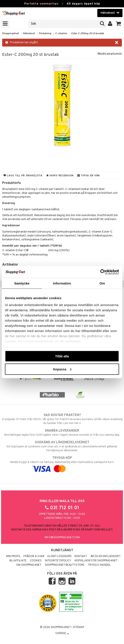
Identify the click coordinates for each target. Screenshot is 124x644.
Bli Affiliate (18, 561)
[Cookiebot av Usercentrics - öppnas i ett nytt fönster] (100, 272)
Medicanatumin (110, 54)
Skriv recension (60, 176)
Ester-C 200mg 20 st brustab (88, 34)
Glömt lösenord (59, 556)
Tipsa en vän (88, 176)
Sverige (62, 633)
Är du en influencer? (105, 556)
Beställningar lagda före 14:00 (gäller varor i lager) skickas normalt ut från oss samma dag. (62, 433)
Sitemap (79, 627)
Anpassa (62, 369)
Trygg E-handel (99, 565)
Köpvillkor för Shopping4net (96, 561)
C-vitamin (61, 34)
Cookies (36, 561)
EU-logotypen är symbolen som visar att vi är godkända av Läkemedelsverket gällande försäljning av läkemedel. (62, 446)
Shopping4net (11, 34)
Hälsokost (29, 34)
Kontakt (81, 556)
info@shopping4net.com (62, 538)
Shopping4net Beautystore (65, 565)
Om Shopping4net (29, 565)
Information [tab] (62, 283)
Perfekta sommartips (41, 4)
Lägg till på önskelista (23, 176)
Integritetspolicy (58, 561)
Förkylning (45, 34)
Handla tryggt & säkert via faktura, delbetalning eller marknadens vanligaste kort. (62, 463)
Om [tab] (102, 283)
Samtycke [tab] (22, 283)
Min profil (13, 556)
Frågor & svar (34, 556)
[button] (119, 24)
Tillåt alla (62, 356)
